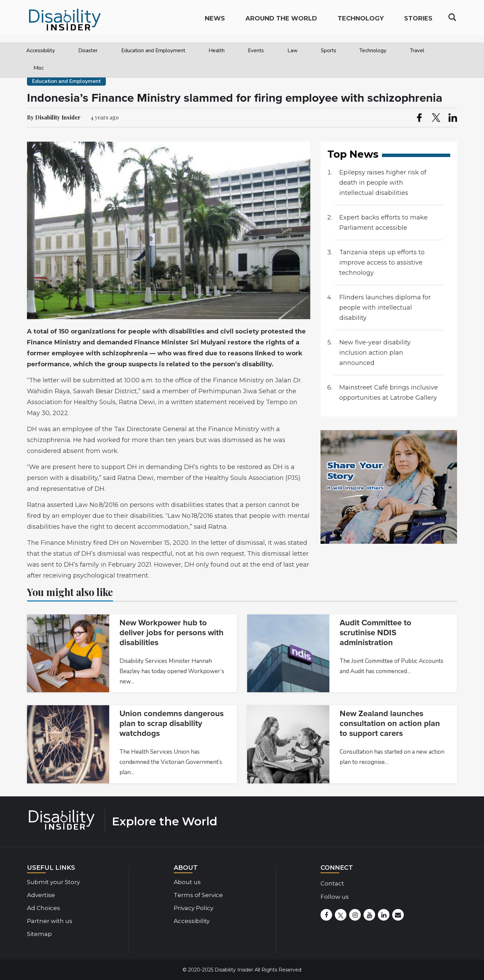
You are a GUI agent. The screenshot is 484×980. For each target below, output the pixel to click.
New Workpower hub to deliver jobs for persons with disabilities (172, 633)
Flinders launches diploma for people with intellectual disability (385, 308)
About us (187, 882)
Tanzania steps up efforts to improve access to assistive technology (382, 262)
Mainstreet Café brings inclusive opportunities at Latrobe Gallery (389, 393)
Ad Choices (44, 908)
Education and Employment (153, 51)
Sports (329, 51)
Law (293, 51)
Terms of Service (198, 895)
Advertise (41, 895)
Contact (332, 883)
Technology (373, 51)
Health (217, 51)
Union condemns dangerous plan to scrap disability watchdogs (172, 723)
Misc (39, 68)
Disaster (88, 51)
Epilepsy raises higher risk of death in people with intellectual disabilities (383, 183)
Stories (418, 23)
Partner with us (50, 921)
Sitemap (39, 934)
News (215, 23)
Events (256, 51)
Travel (417, 51)
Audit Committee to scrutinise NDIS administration (375, 633)
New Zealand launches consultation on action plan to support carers (390, 723)
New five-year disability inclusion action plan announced (375, 353)
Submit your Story (53, 882)
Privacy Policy (194, 908)
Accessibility (41, 51)
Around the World (281, 23)
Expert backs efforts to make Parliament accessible (383, 223)
